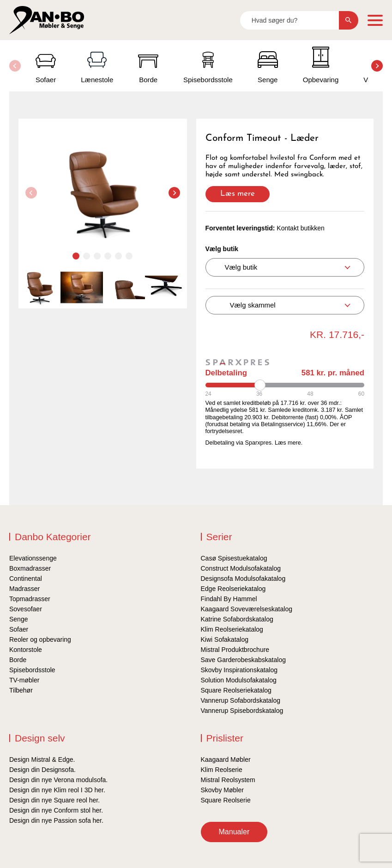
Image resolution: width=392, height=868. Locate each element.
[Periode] (285, 385)
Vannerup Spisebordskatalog (242, 711)
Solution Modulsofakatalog (239, 680)
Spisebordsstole (32, 670)
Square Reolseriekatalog (236, 690)
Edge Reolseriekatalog (233, 589)
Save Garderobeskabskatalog (243, 660)
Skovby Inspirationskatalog (239, 670)
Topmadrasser (30, 599)
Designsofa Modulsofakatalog (243, 579)
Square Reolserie (226, 800)
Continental (26, 579)
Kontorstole (26, 650)
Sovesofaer (26, 609)
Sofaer (19, 629)
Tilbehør (21, 690)
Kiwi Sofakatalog (225, 639)
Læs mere (238, 194)
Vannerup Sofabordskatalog (241, 700)
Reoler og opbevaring (40, 639)
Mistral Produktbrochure (235, 650)
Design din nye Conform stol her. (56, 810)
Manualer (234, 832)
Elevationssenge (33, 558)
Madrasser (24, 589)
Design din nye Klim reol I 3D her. (57, 790)
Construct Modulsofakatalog (241, 568)
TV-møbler (24, 680)
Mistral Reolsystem (228, 780)
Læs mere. (289, 443)
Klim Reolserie (222, 770)
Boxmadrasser (30, 568)
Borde (18, 660)
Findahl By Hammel (229, 599)
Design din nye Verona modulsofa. (58, 780)
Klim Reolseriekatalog (232, 629)
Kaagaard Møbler (226, 759)
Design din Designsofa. (42, 770)
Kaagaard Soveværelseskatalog (247, 609)
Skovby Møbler (222, 790)
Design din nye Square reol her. (54, 800)
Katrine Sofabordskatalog (237, 619)
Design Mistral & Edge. (42, 759)
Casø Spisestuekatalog (234, 558)
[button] (377, 66)
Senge (18, 619)
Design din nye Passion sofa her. (56, 820)
